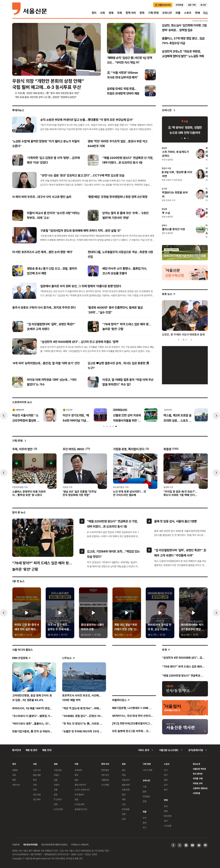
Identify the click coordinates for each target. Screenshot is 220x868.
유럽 (76, 799)
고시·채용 (105, 785)
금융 (56, 780)
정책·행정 (105, 770)
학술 (124, 775)
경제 (111, 13)
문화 (142, 13)
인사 (145, 818)
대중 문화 (126, 790)
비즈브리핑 (58, 809)
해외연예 (168, 816)
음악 (124, 770)
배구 (166, 790)
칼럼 (145, 791)
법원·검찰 (37, 775)
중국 (76, 775)
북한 (14, 780)
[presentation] (4, 416)
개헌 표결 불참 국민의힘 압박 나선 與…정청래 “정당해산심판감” (46, 97)
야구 (166, 770)
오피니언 (167, 13)
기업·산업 (58, 770)
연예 (197, 13)
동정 (145, 823)
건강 (124, 804)
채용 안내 (47, 750)
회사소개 (196, 764)
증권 (56, 795)
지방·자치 (105, 775)
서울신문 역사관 (199, 769)
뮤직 (166, 821)
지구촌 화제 (79, 804)
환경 (35, 780)
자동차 (57, 785)
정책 (56, 804)
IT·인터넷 (58, 799)
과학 (35, 790)
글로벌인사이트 (81, 809)
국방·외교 (16, 785)
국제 (119, 13)
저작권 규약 (198, 783)
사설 (145, 787)
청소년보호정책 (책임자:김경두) (54, 845)
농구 (166, 785)
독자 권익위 (198, 774)
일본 (76, 780)
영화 (124, 814)
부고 (145, 828)
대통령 (15, 770)
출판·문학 (126, 785)
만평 (145, 801)
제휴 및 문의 (31, 750)
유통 (56, 790)
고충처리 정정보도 (200, 788)
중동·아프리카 (80, 785)
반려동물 (126, 809)
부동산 (57, 775)
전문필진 (146, 796)
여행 (124, 799)
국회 (14, 775)
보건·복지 (37, 799)
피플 (178, 13)
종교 (124, 795)
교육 (35, 785)
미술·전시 (126, 780)
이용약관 (16, 845)
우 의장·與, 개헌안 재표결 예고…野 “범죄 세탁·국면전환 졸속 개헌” (47, 93)
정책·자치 (131, 13)
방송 (166, 806)
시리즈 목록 (148, 770)
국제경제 (78, 770)
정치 (94, 13)
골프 (166, 780)
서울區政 (105, 780)
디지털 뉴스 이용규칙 (80, 845)
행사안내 (16, 750)
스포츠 (188, 13)
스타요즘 (168, 826)
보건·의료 (37, 795)
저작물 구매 (198, 778)
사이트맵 (196, 793)
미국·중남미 (79, 795)
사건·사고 (37, 770)
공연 (124, 819)
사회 (103, 13)
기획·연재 (153, 13)
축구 (166, 775)
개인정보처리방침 (30, 845)
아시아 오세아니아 (82, 790)
